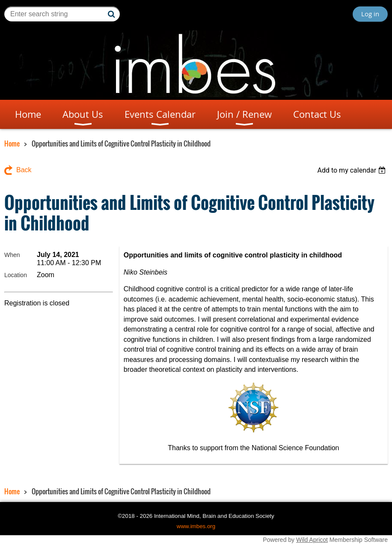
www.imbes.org (196, 526)
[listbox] (352, 170)
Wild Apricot (312, 540)
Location (16, 275)
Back (24, 170)
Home (12, 143)
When (12, 255)
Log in (370, 14)
